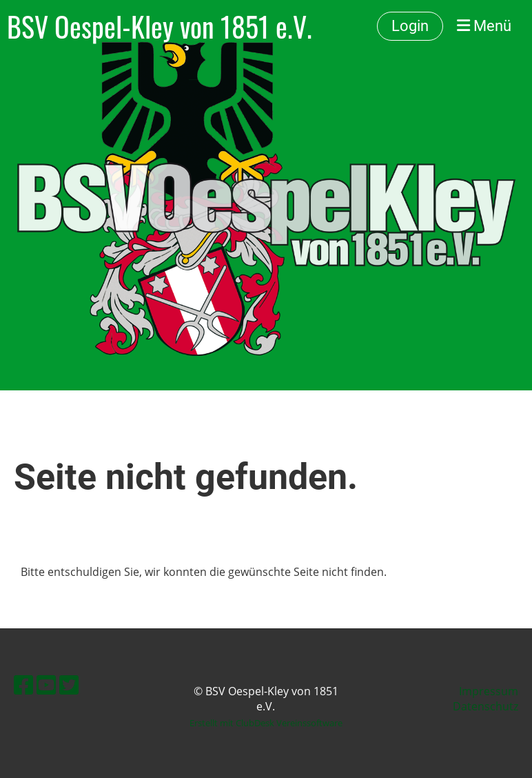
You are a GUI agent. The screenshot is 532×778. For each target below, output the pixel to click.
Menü (484, 26)
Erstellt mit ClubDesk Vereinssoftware (266, 723)
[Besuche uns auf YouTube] (46, 685)
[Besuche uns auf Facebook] (23, 685)
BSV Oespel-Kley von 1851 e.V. (160, 26)
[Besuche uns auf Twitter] (69, 685)
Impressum (489, 691)
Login (410, 26)
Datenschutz (485, 706)
